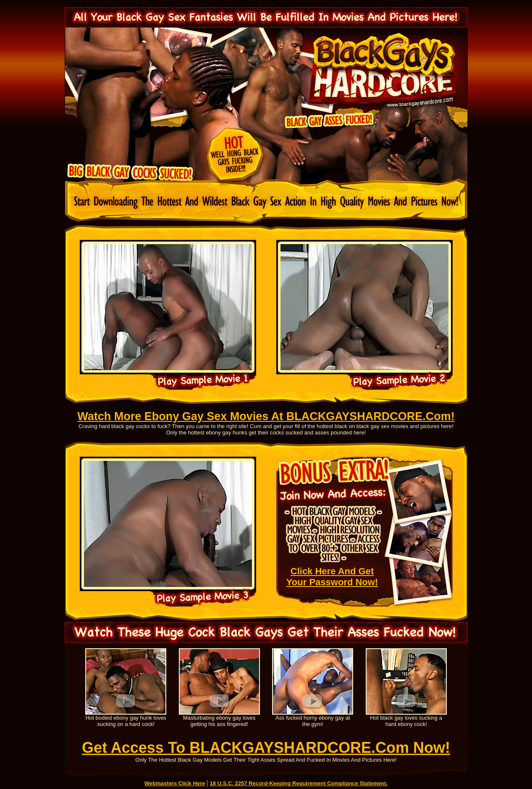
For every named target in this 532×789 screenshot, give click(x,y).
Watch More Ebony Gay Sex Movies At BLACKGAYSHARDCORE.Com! (266, 416)
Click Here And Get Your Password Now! (332, 577)
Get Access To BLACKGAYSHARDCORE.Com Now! (266, 748)
